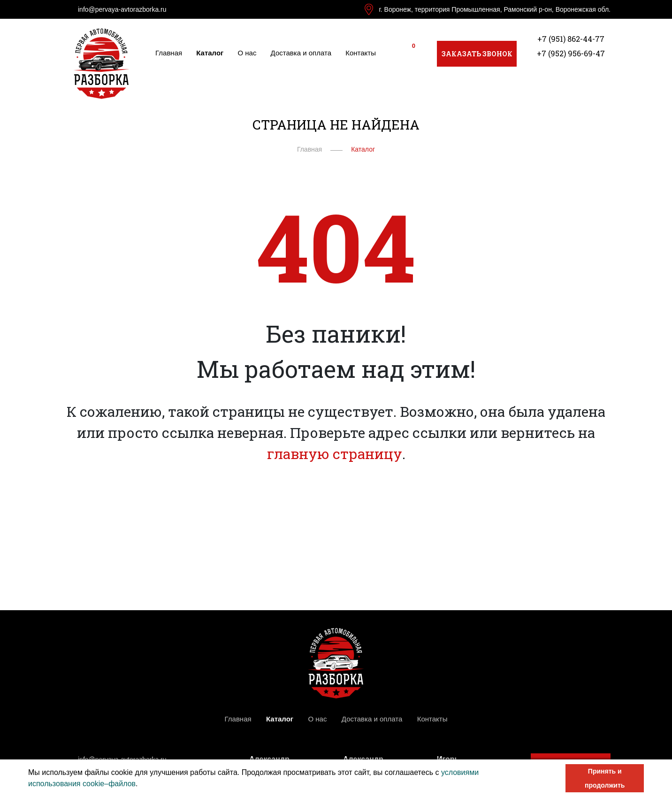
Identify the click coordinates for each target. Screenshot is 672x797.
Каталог (210, 53)
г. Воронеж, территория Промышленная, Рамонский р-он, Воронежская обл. (495, 9)
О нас (247, 53)
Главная (169, 53)
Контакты (361, 53)
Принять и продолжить (605, 778)
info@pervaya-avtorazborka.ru (122, 9)
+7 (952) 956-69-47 (571, 53)
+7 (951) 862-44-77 (571, 39)
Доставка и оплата (301, 53)
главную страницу (335, 454)
